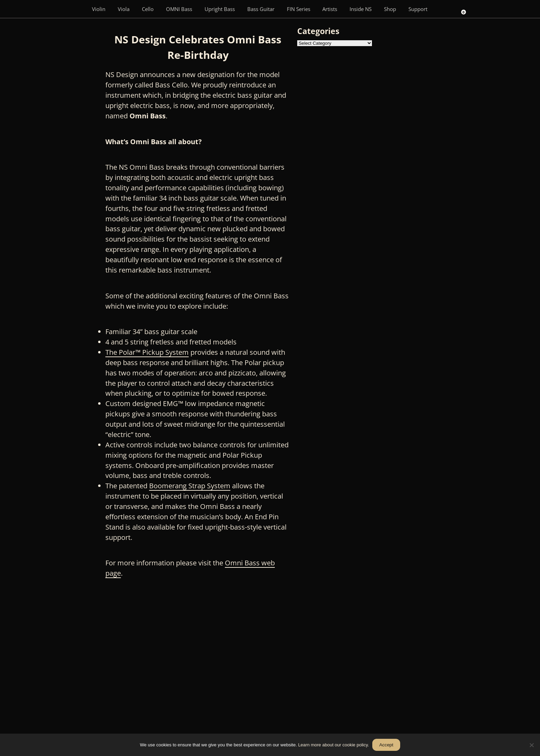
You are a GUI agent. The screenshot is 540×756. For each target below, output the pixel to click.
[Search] (443, 9)
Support (418, 9)
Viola (124, 9)
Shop (390, 9)
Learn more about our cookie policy (333, 745)
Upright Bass (220, 9)
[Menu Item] (76, 9)
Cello (148, 9)
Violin (99, 9)
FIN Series (299, 9)
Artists (330, 9)
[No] (531, 745)
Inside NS (361, 9)
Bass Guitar (261, 9)
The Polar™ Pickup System (147, 352)
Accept (386, 745)
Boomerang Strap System (190, 486)
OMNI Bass (179, 9)
